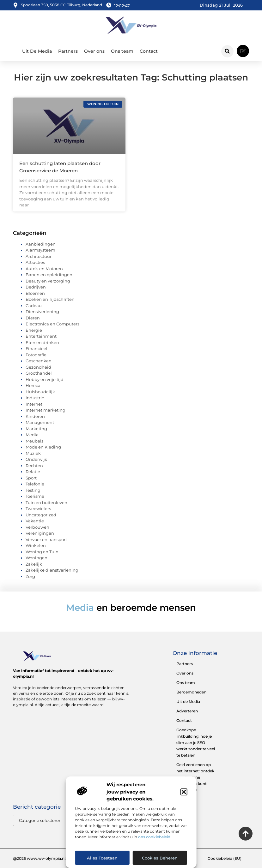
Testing (33, 490)
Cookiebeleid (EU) (225, 858)
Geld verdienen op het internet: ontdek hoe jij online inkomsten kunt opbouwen (195, 777)
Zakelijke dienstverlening (52, 570)
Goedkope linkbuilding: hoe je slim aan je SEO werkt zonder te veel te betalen (196, 743)
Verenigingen (40, 533)
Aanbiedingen (41, 244)
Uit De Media (37, 51)
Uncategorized (41, 515)
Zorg (30, 576)
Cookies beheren (160, 858)
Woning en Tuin (42, 552)
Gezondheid (38, 367)
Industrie (35, 398)
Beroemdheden (191, 692)
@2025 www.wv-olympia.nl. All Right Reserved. (58, 858)
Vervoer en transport (46, 539)
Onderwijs (36, 459)
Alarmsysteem (40, 250)
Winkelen (36, 545)
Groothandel (39, 373)
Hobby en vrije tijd (45, 379)
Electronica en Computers (52, 324)
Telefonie (35, 484)
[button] (184, 792)
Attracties (35, 262)
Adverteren (187, 711)
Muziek (33, 453)
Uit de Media (188, 702)
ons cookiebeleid (154, 837)
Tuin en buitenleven (46, 502)
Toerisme (35, 496)
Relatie (33, 472)
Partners (68, 51)
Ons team (122, 51)
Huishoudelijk (40, 392)
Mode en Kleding (43, 447)
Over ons (94, 51)
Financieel (37, 348)
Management (40, 422)
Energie (34, 330)
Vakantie (35, 521)
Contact (149, 51)
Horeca (33, 385)
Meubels (34, 441)
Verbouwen (37, 527)
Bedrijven (36, 287)
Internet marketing (46, 410)
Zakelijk (34, 564)
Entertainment (41, 336)
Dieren (33, 318)
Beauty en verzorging (48, 281)
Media (32, 435)
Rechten (34, 466)
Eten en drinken (42, 342)
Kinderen (35, 416)
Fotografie (36, 355)
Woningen (37, 558)
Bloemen (35, 293)
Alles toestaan (102, 858)
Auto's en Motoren (44, 269)
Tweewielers (38, 508)
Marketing (36, 429)
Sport (31, 478)
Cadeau (34, 306)
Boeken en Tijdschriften (50, 299)
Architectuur (39, 256)
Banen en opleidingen (49, 275)
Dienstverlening (42, 312)
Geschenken (39, 361)
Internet (34, 404)
